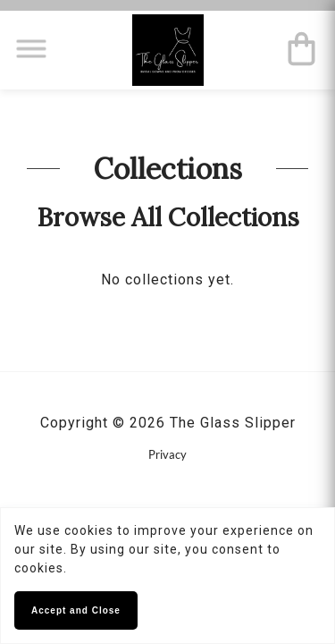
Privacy (167, 454)
